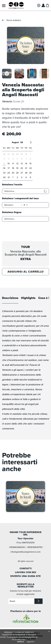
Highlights (28, 298)
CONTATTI (26, 568)
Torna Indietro (14, 20)
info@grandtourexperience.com (26, 552)
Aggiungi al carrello (26, 272)
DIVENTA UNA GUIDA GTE (26, 576)
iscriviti (38, 601)
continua (20, 642)
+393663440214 (17, 547)
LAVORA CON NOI (26, 572)
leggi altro (30, 642)
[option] (26, 45)
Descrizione (10, 298)
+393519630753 (34, 547)
